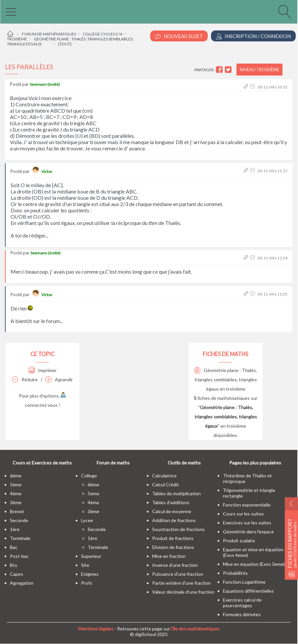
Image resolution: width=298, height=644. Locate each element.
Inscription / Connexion (253, 36)
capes (17, 574)
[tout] (65, 44)
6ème (16, 476)
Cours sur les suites (243, 514)
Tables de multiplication (176, 493)
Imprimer (43, 370)
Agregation (22, 583)
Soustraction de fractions (178, 529)
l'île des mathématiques (195, 629)
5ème (16, 484)
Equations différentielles (248, 591)
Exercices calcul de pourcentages (242, 603)
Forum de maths (113, 463)
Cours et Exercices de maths (42, 463)
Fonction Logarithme (244, 582)
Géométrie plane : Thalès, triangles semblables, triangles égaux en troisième (226, 379)
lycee (87, 520)
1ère (15, 529)
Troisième (17, 39)
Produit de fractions (173, 538)
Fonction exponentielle (247, 505)
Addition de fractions (174, 520)
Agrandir (59, 379)
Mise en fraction (169, 556)
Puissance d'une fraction (178, 574)
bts (14, 565)
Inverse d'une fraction (175, 565)
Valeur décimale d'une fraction (183, 592)
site (85, 565)
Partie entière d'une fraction (181, 583)
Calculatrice (164, 476)
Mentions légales (96, 629)
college (89, 476)
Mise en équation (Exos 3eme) (254, 564)
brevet (17, 511)
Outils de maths (184, 463)
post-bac (19, 556)
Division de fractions (173, 547)
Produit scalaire (239, 540)
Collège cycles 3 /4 (102, 34)
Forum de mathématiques (49, 34)
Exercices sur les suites (247, 523)
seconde (19, 520)
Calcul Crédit (166, 484)
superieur (91, 556)
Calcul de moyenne (172, 511)
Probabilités (235, 573)
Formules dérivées (242, 614)
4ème (16, 493)
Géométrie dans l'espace (248, 532)
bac (14, 547)
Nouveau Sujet (179, 36)
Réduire (25, 379)
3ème (16, 502)
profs (87, 583)
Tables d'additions (171, 502)
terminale (20, 538)
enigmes (90, 574)
